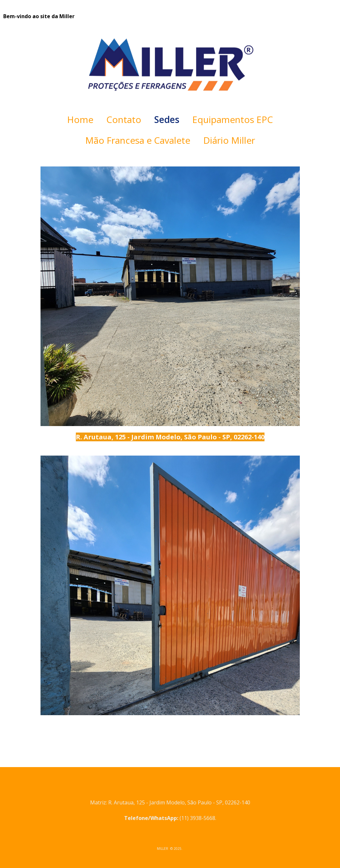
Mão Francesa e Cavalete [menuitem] (138, 140)
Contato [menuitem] (124, 119)
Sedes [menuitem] (167, 119)
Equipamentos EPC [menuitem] (233, 119)
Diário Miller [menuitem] (229, 140)
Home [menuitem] (80, 119)
